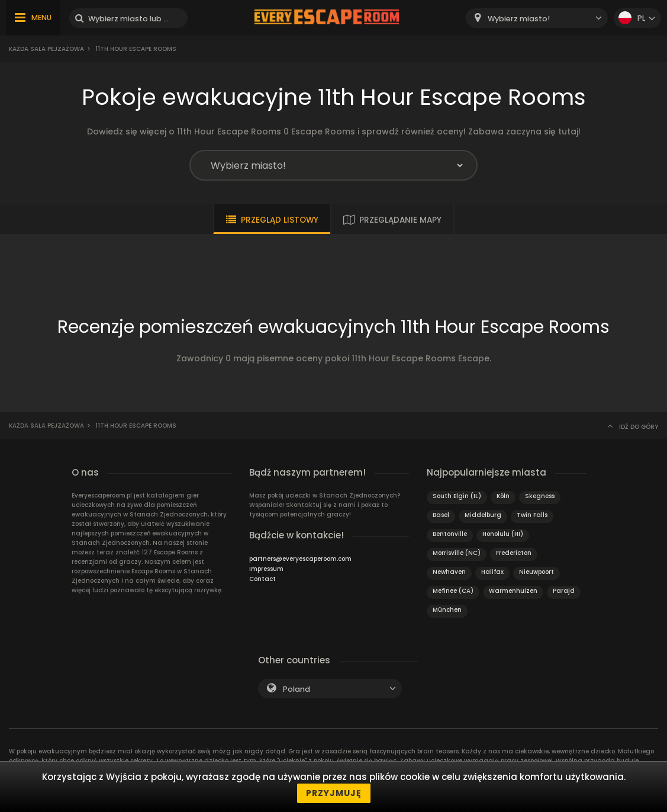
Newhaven (449, 572)
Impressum (266, 569)
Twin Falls (532, 515)
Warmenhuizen (513, 591)
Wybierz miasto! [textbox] (519, 19)
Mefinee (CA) (453, 591)
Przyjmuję (334, 793)
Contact (262, 579)
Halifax (492, 572)
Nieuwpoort (536, 572)
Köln (503, 496)
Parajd (564, 591)
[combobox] (537, 18)
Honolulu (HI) (503, 534)
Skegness (540, 496)
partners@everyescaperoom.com (300, 559)
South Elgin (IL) (457, 496)
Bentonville (450, 534)
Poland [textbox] (297, 689)
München (447, 610)
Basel (441, 515)
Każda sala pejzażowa (46, 49)
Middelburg (483, 515)
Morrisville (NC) (457, 553)
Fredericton (514, 553)
